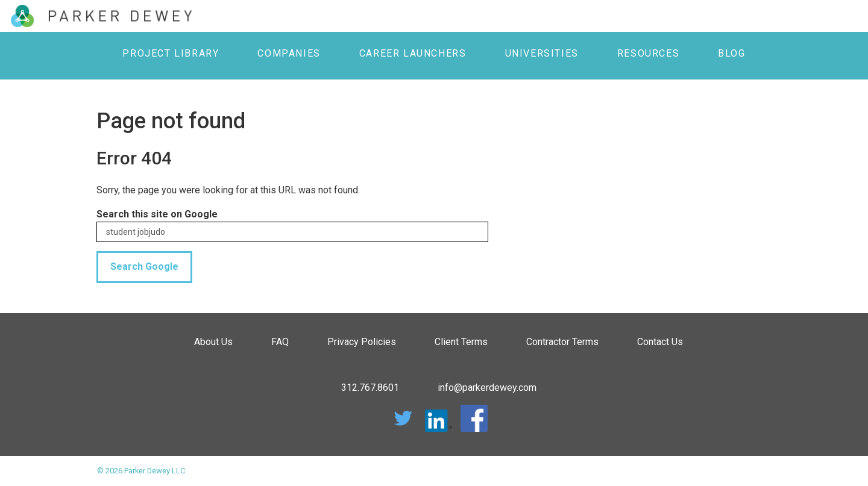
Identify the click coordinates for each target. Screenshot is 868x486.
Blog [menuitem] (731, 53)
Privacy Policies (362, 342)
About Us (213, 342)
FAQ (280, 342)
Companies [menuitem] (289, 53)
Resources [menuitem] (648, 53)
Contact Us (660, 342)
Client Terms (461, 342)
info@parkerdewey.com (487, 388)
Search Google (144, 266)
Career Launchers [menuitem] (413, 53)
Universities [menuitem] (542, 53)
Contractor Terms (562, 342)
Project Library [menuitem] (171, 53)
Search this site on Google (157, 214)
